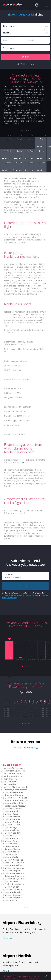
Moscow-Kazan (12, 838)
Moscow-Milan (11, 881)
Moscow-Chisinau (13, 819)
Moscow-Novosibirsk (14, 860)
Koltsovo (24, 463)
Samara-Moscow (13, 849)
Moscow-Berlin (12, 857)
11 (45, 701)
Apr (9, 658)
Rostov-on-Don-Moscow (16, 800)
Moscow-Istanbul (13, 809)
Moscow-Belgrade (13, 898)
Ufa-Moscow (11, 854)
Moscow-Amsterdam (14, 873)
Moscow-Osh (11, 900)
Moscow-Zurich (12, 887)
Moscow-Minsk (12, 852)
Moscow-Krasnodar (14, 792)
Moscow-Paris (11, 814)
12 (49, 701)
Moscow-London (12, 833)
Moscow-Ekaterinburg (15, 803)
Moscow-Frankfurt (13, 822)
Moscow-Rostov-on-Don (16, 798)
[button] (22, 666)
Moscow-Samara (13, 844)
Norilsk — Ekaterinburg (26, 748)
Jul (42, 657)
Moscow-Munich (12, 811)
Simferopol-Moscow (13, 776)
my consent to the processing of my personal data (25, 594)
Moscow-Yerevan (13, 817)
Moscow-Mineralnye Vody (16, 787)
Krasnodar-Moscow (14, 795)
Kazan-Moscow (12, 846)
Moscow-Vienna (12, 830)
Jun (31, 657)
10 (41, 701)
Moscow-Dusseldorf (14, 895)
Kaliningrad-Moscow (14, 876)
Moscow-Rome (12, 841)
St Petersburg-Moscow (14, 771)
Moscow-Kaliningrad (14, 868)
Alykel (6, 971)
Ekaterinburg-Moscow (15, 806)
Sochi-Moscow (10, 779)
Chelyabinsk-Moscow (15, 884)
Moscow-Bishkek (12, 892)
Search (26, 57)
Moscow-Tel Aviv (12, 825)
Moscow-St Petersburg (14, 768)
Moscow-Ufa (11, 836)
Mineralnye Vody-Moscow (16, 790)
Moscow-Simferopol (13, 773)
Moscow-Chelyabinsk (15, 879)
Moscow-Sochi (10, 782)
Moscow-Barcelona (14, 865)
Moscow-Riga (11, 827)
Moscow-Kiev (10, 784)
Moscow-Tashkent (13, 890)
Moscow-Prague (12, 871)
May (20, 657)
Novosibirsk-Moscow (14, 863)
